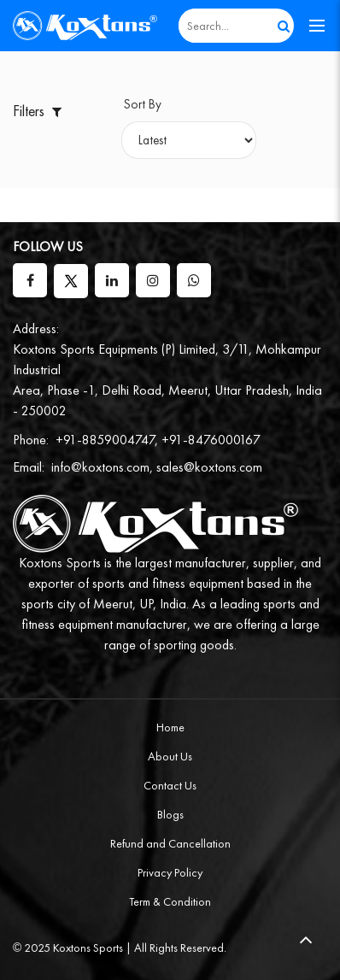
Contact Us (170, 785)
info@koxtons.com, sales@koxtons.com (157, 467)
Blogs (170, 814)
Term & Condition (170, 901)
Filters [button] (39, 111)
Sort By (143, 104)
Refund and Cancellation (170, 843)
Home (170, 727)
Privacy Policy (170, 872)
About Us (170, 756)
